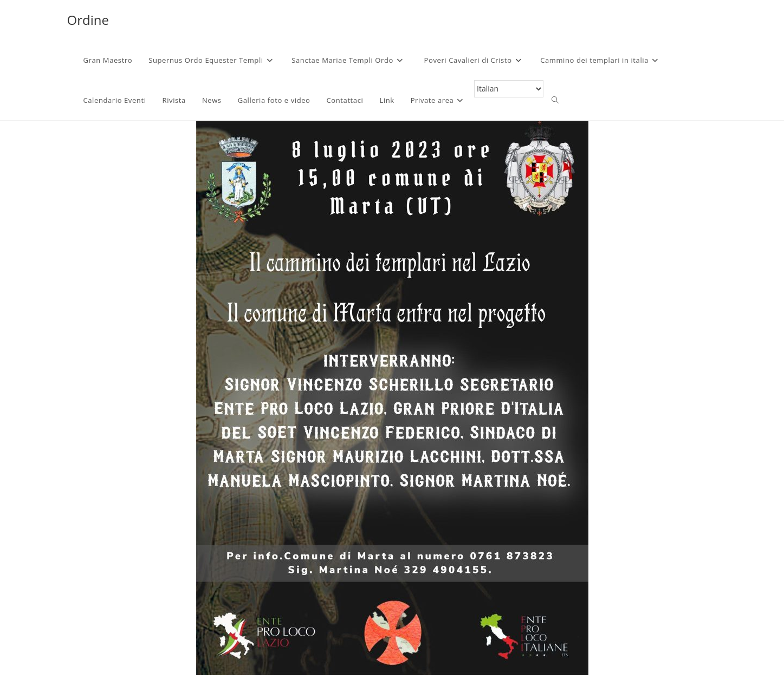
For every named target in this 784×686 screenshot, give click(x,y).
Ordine (88, 20)
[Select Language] (509, 89)
